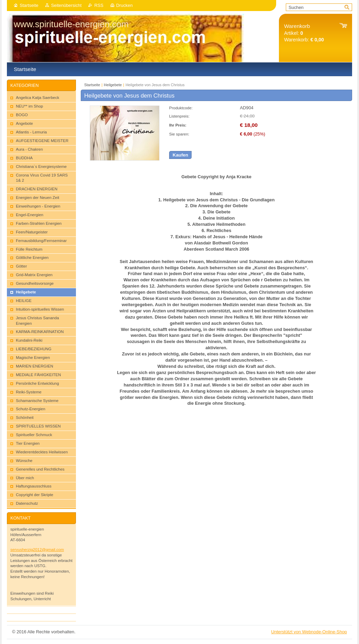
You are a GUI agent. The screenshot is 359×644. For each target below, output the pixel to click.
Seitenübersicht (66, 5)
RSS (99, 5)
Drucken (125, 5)
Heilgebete (113, 85)
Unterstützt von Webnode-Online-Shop (309, 632)
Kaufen (180, 155)
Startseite (29, 5)
